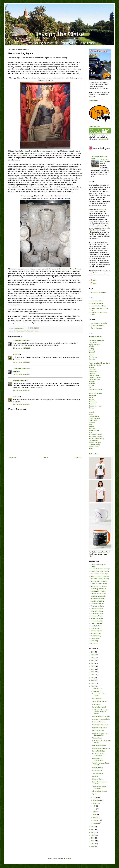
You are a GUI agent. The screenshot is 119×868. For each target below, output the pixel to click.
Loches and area (94, 379)
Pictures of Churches (96, 437)
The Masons (93, 357)
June (94, 809)
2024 (93, 658)
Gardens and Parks (95, 406)
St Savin (91, 386)
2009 (93, 838)
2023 (93, 661)
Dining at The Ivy (98, 779)
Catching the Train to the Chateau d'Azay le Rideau (100, 712)
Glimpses (92, 422)
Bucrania (95, 776)
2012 (93, 830)
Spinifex (95, 794)
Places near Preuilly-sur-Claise (99, 363)
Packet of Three (94, 430)
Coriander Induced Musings (101, 716)
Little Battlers (97, 704)
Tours (91, 388)
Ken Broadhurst (19, 381)
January (96, 823)
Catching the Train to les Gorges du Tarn (100, 734)
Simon (95, 280)
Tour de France (94, 447)
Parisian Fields (95, 638)
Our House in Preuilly (96, 341)
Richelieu (92, 383)
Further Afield (93, 420)
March (95, 817)
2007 (93, 844)
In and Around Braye (97, 604)
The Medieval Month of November (100, 787)
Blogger (68, 859)
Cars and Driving (94, 445)
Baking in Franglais (97, 609)
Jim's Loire (94, 643)
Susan (15, 354)
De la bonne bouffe (97, 618)
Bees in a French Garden (99, 584)
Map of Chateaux (96, 328)
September (96, 800)
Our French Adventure (98, 599)
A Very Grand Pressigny (98, 591)
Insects (91, 398)
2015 (93, 683)
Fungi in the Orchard (99, 707)
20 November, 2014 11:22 (21, 362)
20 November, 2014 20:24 (21, 390)
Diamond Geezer (96, 631)
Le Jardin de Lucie (97, 621)
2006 (93, 847)
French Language (94, 418)
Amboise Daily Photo (97, 601)
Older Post (78, 458)
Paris (90, 432)
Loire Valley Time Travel (98, 292)
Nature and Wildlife (95, 394)
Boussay (92, 367)
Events (91, 414)
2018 (93, 675)
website (24, 155)
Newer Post (13, 458)
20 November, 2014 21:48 (21, 404)
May (94, 812)
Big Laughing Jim (98, 730)
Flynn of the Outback (99, 745)
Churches (17, 331)
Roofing (91, 349)
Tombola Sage (97, 738)
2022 (93, 663)
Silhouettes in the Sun (99, 791)
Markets (91, 426)
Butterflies (92, 400)
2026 (93, 652)
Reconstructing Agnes (99, 728)
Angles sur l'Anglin (95, 365)
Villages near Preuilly (97, 326)
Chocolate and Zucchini (98, 596)
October (96, 797)
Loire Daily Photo (96, 626)
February (96, 820)
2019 (93, 672)
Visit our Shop (94, 454)
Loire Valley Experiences (99, 586)
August (95, 803)
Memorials (23, 331)
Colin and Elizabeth (20, 340)
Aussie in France (96, 628)
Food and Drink (94, 416)
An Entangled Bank (97, 614)
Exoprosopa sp (97, 770)
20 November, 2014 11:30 (21, 374)
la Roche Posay (94, 375)
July (94, 806)
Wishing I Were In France (99, 581)
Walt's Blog (94, 641)
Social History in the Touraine (100, 571)
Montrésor (92, 381)
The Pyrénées (93, 441)
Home (46, 458)
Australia (92, 412)
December (96, 689)
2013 (93, 827)
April (94, 815)
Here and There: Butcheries (101, 719)
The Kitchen (93, 343)
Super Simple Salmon (99, 701)
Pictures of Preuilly (95, 337)
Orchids (91, 408)
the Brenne (92, 369)
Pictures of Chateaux (33, 331)
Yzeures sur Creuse (95, 390)
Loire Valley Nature (97, 301)
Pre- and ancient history (96, 439)
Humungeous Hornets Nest (101, 748)
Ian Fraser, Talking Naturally (100, 579)
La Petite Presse (96, 633)
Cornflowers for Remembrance (98, 759)
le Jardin (91, 355)
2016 (93, 680)
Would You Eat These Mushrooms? (99, 755)
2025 (93, 655)
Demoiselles (93, 402)
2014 (93, 686)
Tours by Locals (94, 127)
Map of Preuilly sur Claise (99, 323)
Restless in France (97, 616)
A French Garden (96, 623)
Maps (91, 424)
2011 (93, 832)
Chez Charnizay (96, 636)
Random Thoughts (95, 443)
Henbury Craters (98, 768)
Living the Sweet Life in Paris (100, 576)
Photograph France (97, 303)
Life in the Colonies (99, 722)
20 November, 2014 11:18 (21, 348)
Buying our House (95, 345)
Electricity (92, 351)
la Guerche (92, 373)
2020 (93, 669)
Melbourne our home (97, 606)
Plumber (91, 347)
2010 (93, 835)
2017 (93, 678)
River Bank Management (100, 725)
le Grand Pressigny (95, 377)
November (96, 691)
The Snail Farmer (98, 773)
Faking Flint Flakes (98, 751)
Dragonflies (92, 404)
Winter (91, 449)
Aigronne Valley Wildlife (98, 594)
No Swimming (97, 699)
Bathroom (92, 353)
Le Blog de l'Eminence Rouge (100, 569)
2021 (93, 666)
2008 (93, 841)
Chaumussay (93, 371)
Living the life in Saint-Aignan (100, 574)
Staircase (92, 359)
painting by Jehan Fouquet (71, 269)
